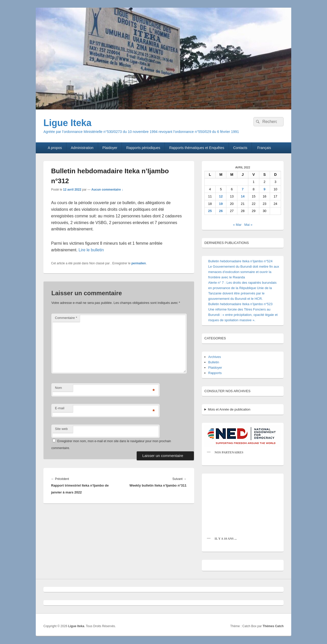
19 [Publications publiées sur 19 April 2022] (221, 204)
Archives (215, 357)
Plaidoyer (110, 148)
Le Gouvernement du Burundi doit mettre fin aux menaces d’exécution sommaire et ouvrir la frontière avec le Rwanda (244, 272)
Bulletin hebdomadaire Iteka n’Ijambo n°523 (240, 304)
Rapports (215, 373)
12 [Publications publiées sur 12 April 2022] (221, 196)
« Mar (237, 225)
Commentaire (66, 318)
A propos (55, 148)
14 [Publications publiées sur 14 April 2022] (243, 196)
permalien (139, 263)
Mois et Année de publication (229, 409)
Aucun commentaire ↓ (107, 190)
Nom (58, 388)
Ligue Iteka (67, 123)
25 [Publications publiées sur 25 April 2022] (210, 211)
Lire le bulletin (91, 250)
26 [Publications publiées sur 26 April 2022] (221, 211)
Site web (61, 429)
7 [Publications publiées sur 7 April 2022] (243, 189)
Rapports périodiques (143, 148)
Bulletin (214, 362)
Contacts (240, 148)
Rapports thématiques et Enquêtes (197, 148)
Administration (82, 148)
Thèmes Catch (273, 626)
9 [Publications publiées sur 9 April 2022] (265, 189)
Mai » (248, 225)
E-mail (60, 408)
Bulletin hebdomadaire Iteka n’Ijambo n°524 (240, 261)
